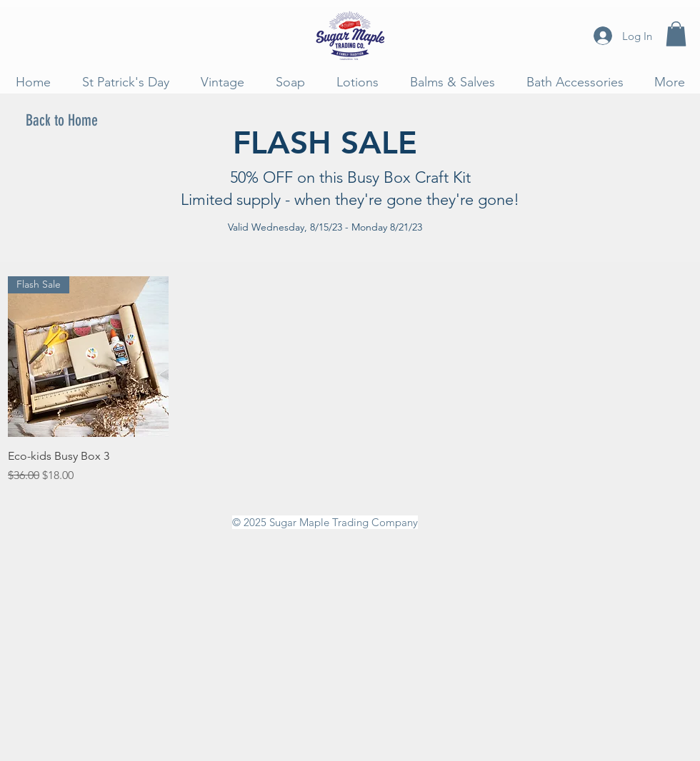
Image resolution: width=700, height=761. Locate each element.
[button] (676, 34)
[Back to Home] (61, 121)
